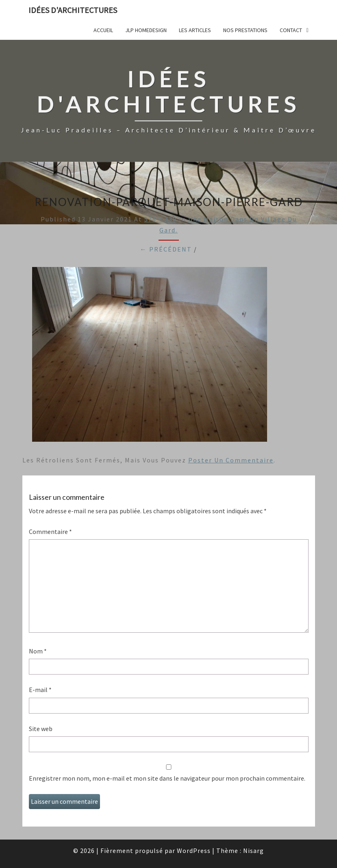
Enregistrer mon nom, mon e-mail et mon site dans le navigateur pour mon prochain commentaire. (167, 778)
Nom (38, 651)
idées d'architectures (73, 10)
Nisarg (253, 851)
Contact (291, 30)
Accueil (103, 30)
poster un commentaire (231, 460)
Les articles (195, 30)
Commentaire (50, 532)
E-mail (40, 690)
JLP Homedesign (146, 30)
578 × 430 (161, 219)
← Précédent (166, 249)
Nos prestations (245, 30)
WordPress (194, 851)
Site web (41, 729)
